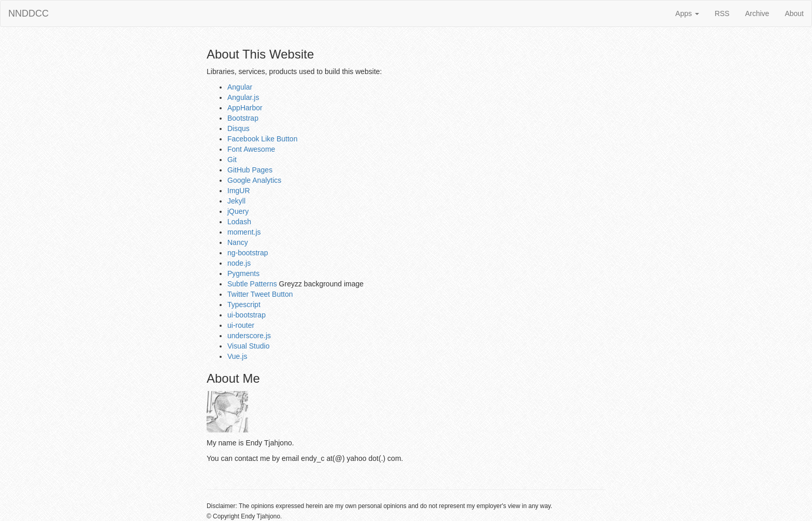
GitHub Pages (250, 170)
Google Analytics (254, 180)
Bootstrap (243, 118)
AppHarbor (245, 108)
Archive (757, 13)
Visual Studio (248, 346)
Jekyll (236, 201)
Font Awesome (251, 149)
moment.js (244, 232)
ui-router (241, 325)
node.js (239, 263)
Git (232, 160)
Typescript (244, 305)
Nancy (238, 242)
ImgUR (239, 191)
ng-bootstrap (248, 253)
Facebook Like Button (262, 139)
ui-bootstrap (247, 315)
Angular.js (243, 97)
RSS (722, 13)
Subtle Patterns (252, 284)
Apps (687, 13)
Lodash (239, 222)
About (794, 13)
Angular (240, 87)
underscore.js (249, 336)
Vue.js (237, 356)
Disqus (238, 128)
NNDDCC (28, 13)
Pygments (243, 273)
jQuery (238, 211)
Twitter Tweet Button (260, 294)
